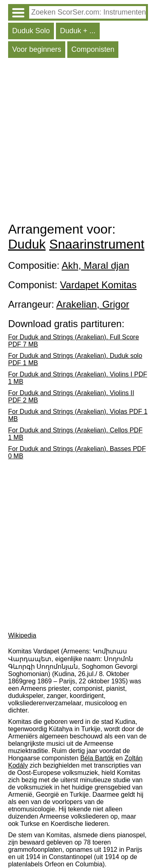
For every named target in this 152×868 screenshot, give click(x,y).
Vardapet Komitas (98, 285)
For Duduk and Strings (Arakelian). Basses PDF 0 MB (77, 452)
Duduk (27, 244)
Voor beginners (37, 49)
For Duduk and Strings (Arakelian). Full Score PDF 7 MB (74, 341)
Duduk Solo (31, 31)
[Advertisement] (76, 142)
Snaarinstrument (97, 244)
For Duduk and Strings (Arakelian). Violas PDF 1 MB (78, 415)
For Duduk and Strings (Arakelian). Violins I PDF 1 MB (78, 378)
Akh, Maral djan (95, 265)
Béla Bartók (97, 758)
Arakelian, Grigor (93, 304)
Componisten (93, 49)
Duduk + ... (78, 31)
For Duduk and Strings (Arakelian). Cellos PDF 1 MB (75, 434)
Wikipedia (22, 635)
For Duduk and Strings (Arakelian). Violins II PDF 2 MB (71, 397)
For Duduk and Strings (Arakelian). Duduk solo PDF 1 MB (75, 359)
